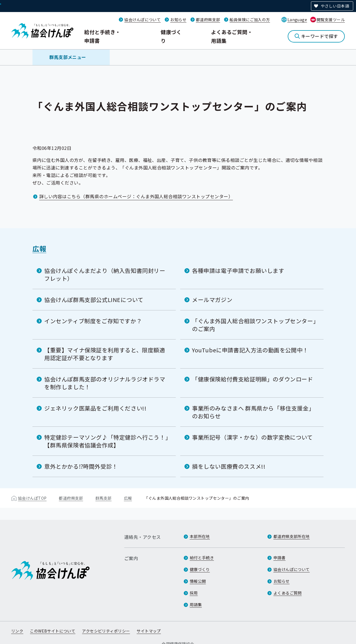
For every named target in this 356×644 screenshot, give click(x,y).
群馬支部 (104, 498)
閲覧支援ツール (331, 20)
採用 (194, 593)
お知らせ (178, 20)
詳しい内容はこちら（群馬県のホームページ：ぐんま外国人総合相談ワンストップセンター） (136, 196)
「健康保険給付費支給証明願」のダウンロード (253, 379)
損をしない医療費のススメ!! (229, 466)
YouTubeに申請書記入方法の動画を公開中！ (250, 350)
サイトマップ (149, 631)
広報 (39, 248)
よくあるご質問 (288, 593)
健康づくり (171, 36)
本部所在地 (200, 536)
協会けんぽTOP (32, 498)
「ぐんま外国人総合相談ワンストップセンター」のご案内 (254, 325)
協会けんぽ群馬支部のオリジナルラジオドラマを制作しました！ (105, 383)
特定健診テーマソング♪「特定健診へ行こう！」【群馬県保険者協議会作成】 (106, 441)
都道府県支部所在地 (292, 536)
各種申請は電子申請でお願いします (238, 271)
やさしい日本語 (335, 6)
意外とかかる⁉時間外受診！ (81, 466)
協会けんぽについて (142, 20)
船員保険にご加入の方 (250, 20)
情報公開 (198, 581)
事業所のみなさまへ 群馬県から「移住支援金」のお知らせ (253, 412)
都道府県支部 (208, 20)
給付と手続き (202, 558)
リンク (17, 631)
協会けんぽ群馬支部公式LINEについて (94, 300)
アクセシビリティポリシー (106, 631)
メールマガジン (212, 300)
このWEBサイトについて (53, 631)
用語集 (196, 605)
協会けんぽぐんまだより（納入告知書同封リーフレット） (105, 274)
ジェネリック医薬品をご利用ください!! (95, 408)
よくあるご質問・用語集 (232, 36)
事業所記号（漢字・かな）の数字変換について (252, 437)
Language (297, 20)
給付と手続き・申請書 (102, 36)
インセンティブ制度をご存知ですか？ (93, 321)
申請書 (279, 558)
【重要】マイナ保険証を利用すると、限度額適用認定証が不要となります (105, 354)
